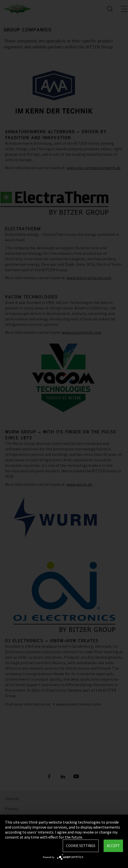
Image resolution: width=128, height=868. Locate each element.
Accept (113, 846)
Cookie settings (81, 846)
